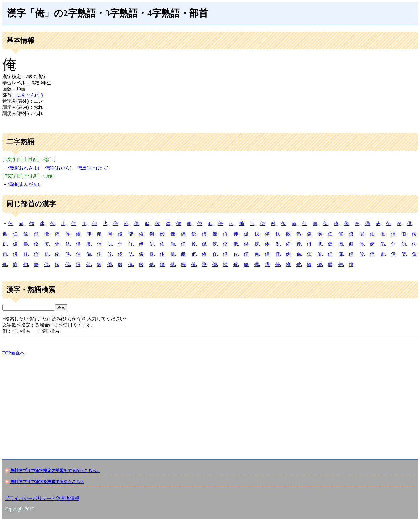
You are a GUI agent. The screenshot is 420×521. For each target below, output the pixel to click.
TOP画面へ (14, 353)
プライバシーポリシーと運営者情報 (42, 498)
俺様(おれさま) (24, 168)
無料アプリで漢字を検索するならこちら (47, 482)
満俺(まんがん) (24, 184)
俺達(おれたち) (93, 168)
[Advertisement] (177, 402)
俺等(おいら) (58, 168)
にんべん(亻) (30, 95)
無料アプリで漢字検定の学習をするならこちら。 (55, 471)
